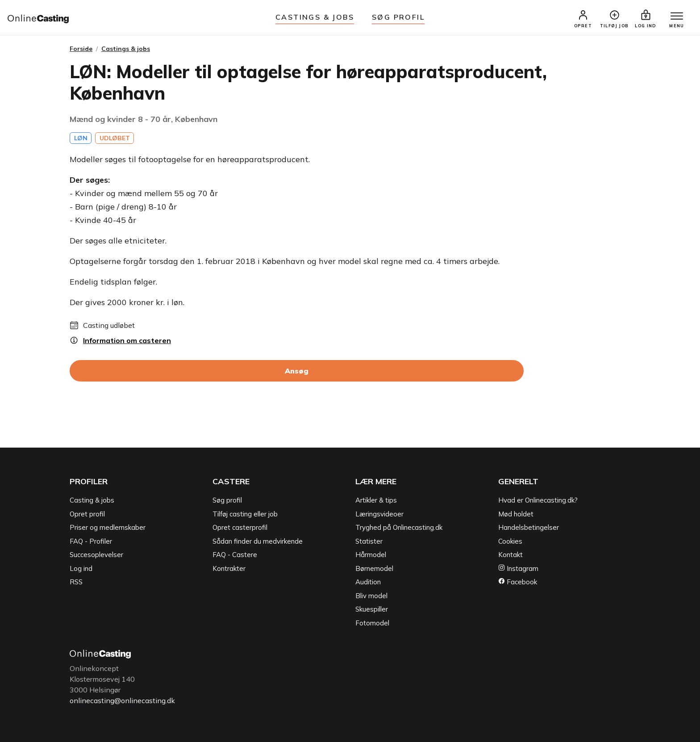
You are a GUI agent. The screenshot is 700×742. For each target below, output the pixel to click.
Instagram (518, 568)
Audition (368, 582)
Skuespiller (372, 609)
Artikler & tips (376, 500)
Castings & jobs (315, 17)
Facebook (518, 582)
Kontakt (510, 555)
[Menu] (677, 17)
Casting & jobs (92, 500)
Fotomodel (372, 623)
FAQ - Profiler (91, 541)
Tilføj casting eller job (245, 514)
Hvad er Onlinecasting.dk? (538, 500)
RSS (76, 582)
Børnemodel (374, 568)
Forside (81, 49)
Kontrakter (229, 568)
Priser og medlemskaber (108, 527)
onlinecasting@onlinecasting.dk (122, 700)
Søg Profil (398, 17)
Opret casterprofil (240, 527)
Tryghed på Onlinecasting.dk (399, 527)
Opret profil (87, 514)
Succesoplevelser (96, 555)
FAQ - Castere (235, 555)
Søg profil (227, 500)
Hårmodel (371, 555)
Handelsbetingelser (529, 527)
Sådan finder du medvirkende (258, 541)
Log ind (81, 568)
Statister (369, 541)
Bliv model (371, 596)
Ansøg (297, 371)
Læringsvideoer (379, 514)
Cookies (510, 541)
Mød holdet (516, 514)
